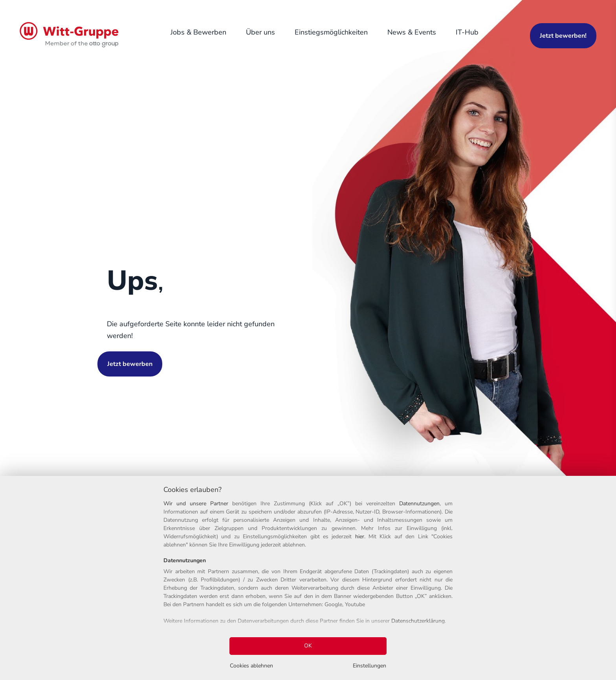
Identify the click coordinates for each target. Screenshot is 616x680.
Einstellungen (369, 666)
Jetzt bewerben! (563, 36)
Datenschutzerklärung (418, 621)
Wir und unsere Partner (196, 504)
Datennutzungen (419, 504)
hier (360, 537)
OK (308, 646)
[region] (308, 578)
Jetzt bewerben (130, 364)
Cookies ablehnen (251, 666)
